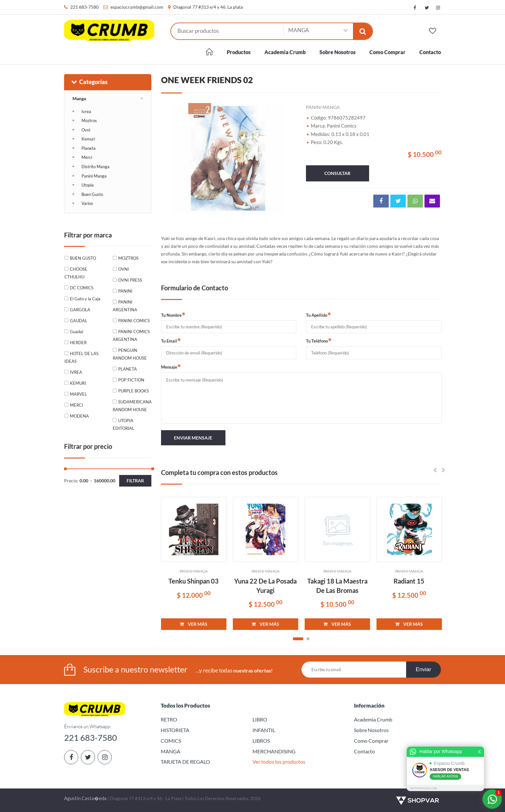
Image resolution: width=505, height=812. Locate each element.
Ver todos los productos (279, 762)
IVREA (76, 372)
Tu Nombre (173, 315)
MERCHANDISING (274, 751)
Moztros (89, 121)
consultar (337, 173)
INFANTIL (264, 730)
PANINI (125, 291)
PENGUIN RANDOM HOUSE (130, 354)
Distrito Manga (95, 167)
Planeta (89, 148)
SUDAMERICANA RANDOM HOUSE (132, 406)
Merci (87, 157)
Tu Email (171, 341)
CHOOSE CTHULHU (76, 273)
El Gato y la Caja (85, 299)
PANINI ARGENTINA (125, 306)
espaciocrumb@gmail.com (137, 7)
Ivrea (86, 111)
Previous (169, 159)
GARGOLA (80, 310)
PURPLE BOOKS (133, 391)
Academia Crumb (285, 52)
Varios (87, 203)
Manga (79, 98)
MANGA (171, 751)
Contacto (430, 52)
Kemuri (88, 139)
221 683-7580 (84, 7)
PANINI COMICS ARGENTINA (131, 335)
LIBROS (261, 741)
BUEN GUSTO (83, 258)
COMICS (171, 741)
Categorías (89, 82)
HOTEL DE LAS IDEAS (81, 357)
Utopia (88, 185)
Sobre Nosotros (338, 52)
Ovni (86, 130)
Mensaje (171, 367)
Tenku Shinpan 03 (194, 581)
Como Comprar (387, 52)
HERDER (78, 343)
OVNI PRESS (130, 280)
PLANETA (128, 369)
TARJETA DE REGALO (185, 762)
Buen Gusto (92, 194)
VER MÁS (194, 624)
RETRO (169, 719)
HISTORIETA (175, 730)
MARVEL (78, 394)
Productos (239, 52)
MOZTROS (128, 258)
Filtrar (135, 481)
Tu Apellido (319, 315)
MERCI (76, 405)
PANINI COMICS (134, 321)
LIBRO (260, 719)
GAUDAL (79, 321)
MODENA (79, 416)
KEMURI (78, 383)
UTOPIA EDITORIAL (124, 424)
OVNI (124, 269)
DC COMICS (82, 288)
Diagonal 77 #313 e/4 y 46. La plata (208, 7)
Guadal (76, 332)
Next (288, 159)
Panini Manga (94, 176)
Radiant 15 (409, 581)
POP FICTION (131, 380)
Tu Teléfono (319, 341)
